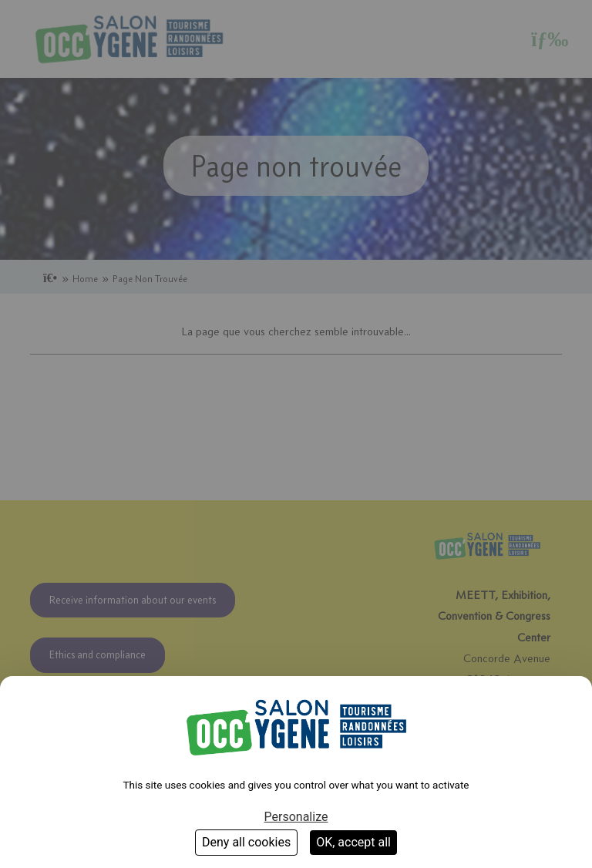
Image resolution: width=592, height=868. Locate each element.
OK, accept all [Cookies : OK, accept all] (353, 842)
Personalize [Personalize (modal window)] (296, 817)
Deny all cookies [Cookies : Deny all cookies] (246, 842)
